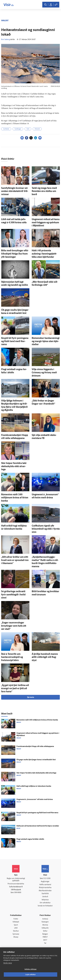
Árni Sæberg (6, 40)
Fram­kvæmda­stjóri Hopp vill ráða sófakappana (35, 747)
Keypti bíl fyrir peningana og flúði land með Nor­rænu (15, 341)
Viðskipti (16, 922)
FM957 (45, 937)
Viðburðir (45, 928)
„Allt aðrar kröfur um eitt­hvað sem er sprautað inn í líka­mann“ (15, 560)
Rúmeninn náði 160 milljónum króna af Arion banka (15, 498)
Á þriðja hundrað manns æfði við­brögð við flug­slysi (45, 657)
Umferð (45, 897)
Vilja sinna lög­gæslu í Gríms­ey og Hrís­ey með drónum (44, 373)
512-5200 (47, 879)
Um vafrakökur (45, 903)
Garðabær (6, 129)
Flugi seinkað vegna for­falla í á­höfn (30, 839)
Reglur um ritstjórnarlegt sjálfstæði (16, 880)
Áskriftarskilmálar (45, 891)
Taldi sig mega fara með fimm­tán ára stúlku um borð (44, 191)
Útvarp (16, 937)
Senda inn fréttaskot (45, 906)
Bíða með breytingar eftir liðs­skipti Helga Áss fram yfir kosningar (15, 254)
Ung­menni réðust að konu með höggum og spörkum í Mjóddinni (46, 223)
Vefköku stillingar (30, 969)
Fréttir (16, 919)
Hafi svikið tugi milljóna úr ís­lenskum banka (34, 786)
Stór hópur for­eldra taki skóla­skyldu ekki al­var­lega (14, 466)
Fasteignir (45, 922)
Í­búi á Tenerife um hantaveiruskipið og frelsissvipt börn (12, 657)
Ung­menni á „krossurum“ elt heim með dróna (35, 800)
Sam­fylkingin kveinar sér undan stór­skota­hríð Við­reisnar (15, 191)
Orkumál (37, 129)
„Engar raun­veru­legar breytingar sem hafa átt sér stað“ (14, 626)
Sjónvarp (16, 934)
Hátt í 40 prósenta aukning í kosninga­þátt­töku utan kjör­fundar (44, 254)
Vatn (28, 129)
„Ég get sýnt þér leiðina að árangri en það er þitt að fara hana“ (15, 689)
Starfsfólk (45, 894)
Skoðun (16, 931)
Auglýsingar (45, 882)
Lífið (16, 928)
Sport (16, 925)
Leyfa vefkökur (31, 975)
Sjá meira (31, 697)
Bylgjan (45, 934)
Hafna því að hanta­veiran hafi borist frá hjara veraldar (38, 826)
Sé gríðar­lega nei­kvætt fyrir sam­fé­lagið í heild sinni (13, 595)
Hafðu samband (45, 885)
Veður (45, 931)
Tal (45, 943)
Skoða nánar (8, 963)
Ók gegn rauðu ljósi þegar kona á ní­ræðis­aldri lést (36, 760)
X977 (45, 940)
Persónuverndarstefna (16, 884)
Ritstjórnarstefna (45, 888)
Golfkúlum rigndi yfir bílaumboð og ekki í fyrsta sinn (46, 529)
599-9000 (18, 893)
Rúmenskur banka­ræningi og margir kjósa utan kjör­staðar (46, 341)
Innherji (45, 919)
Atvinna (45, 925)
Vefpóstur (45, 900)
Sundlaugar (18, 129)
